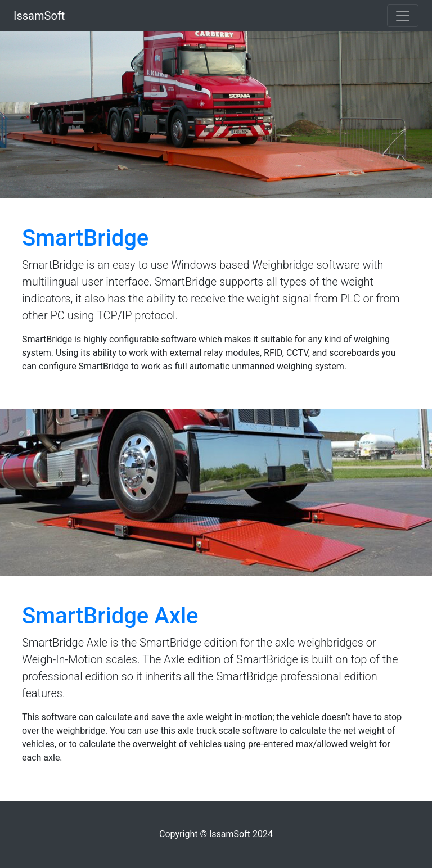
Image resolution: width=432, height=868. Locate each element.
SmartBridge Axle (110, 616)
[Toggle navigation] (403, 16)
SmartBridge (85, 238)
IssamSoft (39, 16)
